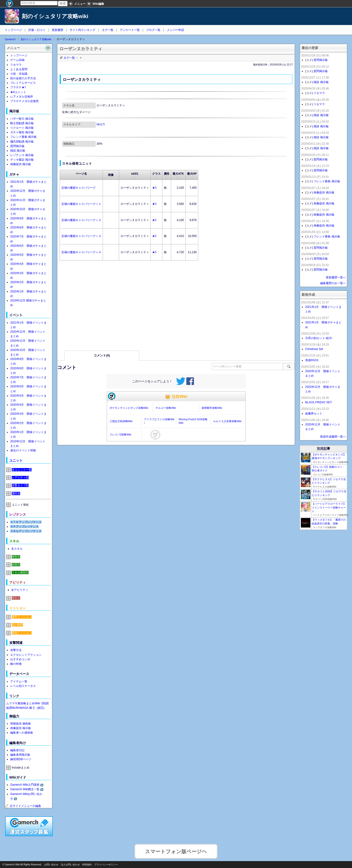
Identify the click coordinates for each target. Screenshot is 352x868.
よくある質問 (19, 69)
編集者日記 (17, 750)
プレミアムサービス (23, 83)
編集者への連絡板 (22, 733)
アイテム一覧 (19, 681)
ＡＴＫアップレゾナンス (26, 522)
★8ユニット (18, 92)
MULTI (101, 124)
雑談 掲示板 (18, 151)
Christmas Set (314, 349)
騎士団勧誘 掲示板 (22, 123)
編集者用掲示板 (20, 755)
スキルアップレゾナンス (26, 531)
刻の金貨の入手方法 (23, 78)
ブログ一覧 (153, 30)
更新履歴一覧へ (336, 277)
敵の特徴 (16, 664)
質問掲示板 (17, 146)
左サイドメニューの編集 (23, 806)
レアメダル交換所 (22, 97)
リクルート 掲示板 (22, 128)
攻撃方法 (16, 650)
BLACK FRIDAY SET (318, 402)
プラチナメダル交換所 (24, 101)
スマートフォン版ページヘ (176, 849)
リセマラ (16, 65)
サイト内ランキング (82, 30)
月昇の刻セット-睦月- (319, 338)
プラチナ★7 (18, 87)
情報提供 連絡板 (21, 724)
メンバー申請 (175, 30)
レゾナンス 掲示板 (22, 155)
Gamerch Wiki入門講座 (25, 785)
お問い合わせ (51, 865)
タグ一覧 (108, 30)
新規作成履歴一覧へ (333, 437)
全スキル (17, 549)
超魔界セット (314, 414)
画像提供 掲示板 (21, 164)
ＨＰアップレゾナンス (24, 527)
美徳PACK (312, 360)
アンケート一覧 (130, 30)
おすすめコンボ (20, 659)
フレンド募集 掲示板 (23, 137)
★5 (154, 188)
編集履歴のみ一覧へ (333, 283)
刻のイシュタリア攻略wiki (55, 16)
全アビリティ (20, 590)
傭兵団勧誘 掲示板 (22, 142)
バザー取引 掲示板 (22, 119)
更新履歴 (58, 30)
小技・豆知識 (19, 74)
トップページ (13, 30)
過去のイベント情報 (23, 450)
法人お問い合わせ (70, 865)
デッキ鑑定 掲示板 (22, 160)
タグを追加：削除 (81, 58)
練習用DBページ (21, 759)
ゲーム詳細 (17, 60)
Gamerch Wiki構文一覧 (25, 789)
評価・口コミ (37, 30)
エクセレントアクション (26, 655)
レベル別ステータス (23, 686)
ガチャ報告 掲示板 (22, 132)
